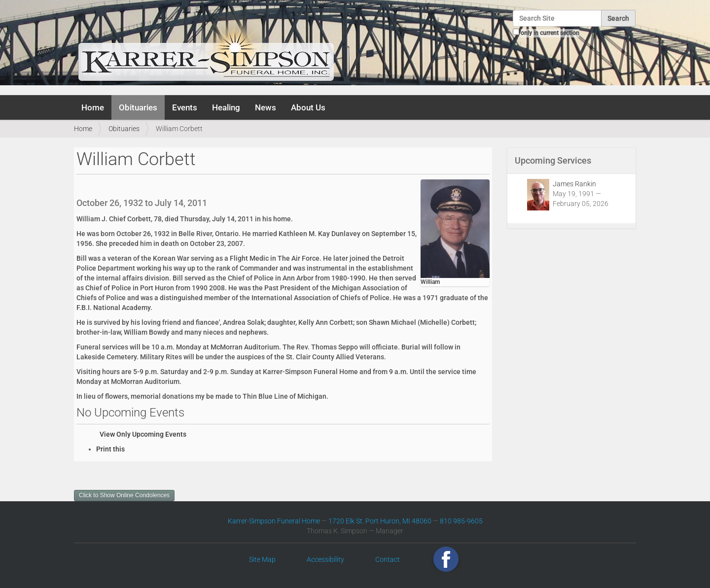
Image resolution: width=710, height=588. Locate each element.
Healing (226, 107)
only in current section (550, 33)
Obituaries (138, 107)
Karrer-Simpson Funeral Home (274, 521)
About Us (308, 107)
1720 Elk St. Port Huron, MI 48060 (380, 521)
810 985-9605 (461, 521)
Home (93, 107)
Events (185, 107)
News (266, 107)
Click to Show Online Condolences (124, 495)
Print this (110, 449)
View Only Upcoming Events (143, 434)
